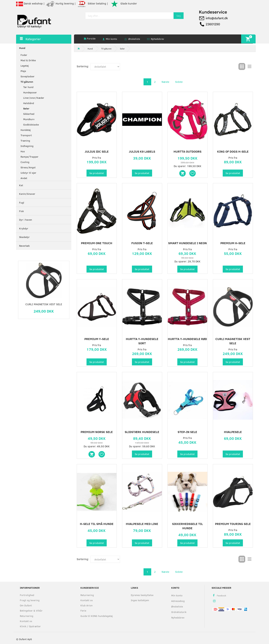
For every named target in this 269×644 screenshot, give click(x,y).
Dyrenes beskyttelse (142, 595)
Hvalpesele (233, 432)
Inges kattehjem (140, 600)
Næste (165, 82)
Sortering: (83, 66)
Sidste (179, 82)
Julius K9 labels (142, 151)
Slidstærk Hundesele (142, 432)
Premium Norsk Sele (97, 432)
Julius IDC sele (97, 151)
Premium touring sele (233, 524)
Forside (91, 38)
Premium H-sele (233, 243)
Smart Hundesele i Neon (187, 243)
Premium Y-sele (97, 339)
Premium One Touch (97, 243)
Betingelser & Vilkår (31, 611)
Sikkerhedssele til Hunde (187, 526)
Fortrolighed (27, 595)
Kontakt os (26, 621)
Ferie (83, 611)
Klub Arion (87, 605)
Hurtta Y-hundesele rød (187, 339)
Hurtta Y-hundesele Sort (142, 341)
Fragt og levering (30, 600)
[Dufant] (34, 21)
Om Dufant (26, 605)
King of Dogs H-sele (233, 151)
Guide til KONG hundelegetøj (97, 616)
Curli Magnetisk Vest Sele (44, 304)
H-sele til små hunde (97, 524)
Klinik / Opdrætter (30, 626)
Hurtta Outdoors (187, 151)
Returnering (27, 616)
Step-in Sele (187, 432)
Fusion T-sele (142, 243)
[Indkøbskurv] (248, 39)
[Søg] (179, 16)
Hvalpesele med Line (142, 524)
